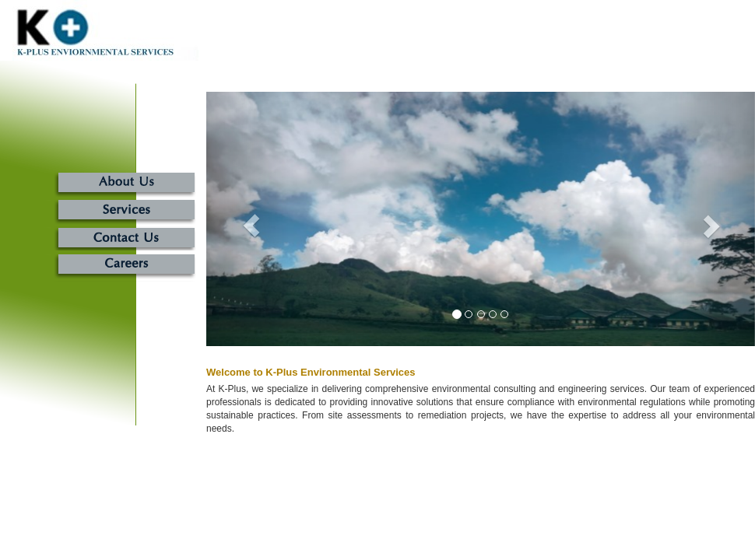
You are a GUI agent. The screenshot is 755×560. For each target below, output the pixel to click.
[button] (248, 219)
